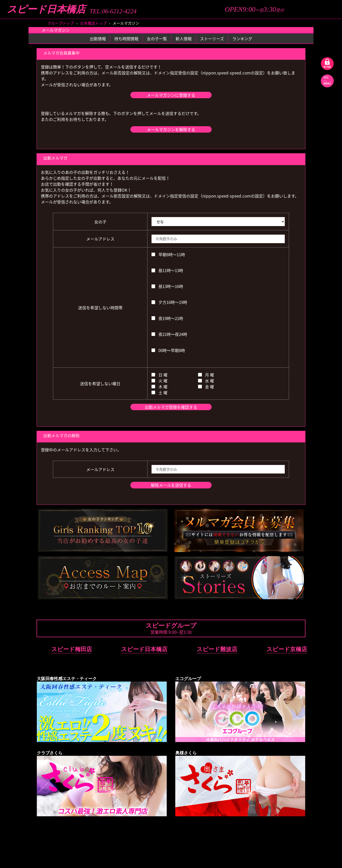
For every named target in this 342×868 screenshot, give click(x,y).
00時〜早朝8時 (168, 350)
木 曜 (159, 387)
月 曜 (206, 375)
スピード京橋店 (287, 649)
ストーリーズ (212, 39)
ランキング (242, 39)
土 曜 (159, 392)
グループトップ (61, 23)
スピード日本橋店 (46, 9)
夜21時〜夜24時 (169, 334)
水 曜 (206, 381)
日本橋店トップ (93, 23)
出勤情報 (98, 39)
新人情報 (184, 39)
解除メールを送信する (171, 485)
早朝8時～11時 (168, 254)
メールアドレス (100, 239)
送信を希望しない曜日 (100, 383)
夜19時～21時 (167, 318)
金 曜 (206, 387)
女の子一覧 (157, 39)
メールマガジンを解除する (171, 129)
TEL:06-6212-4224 (113, 11)
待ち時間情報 (126, 39)
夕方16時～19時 (169, 302)
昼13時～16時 (167, 286)
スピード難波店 (217, 649)
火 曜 (159, 381)
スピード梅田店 (72, 649)
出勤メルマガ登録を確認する (171, 407)
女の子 (100, 222)
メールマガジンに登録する (171, 95)
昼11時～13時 (167, 270)
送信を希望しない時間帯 (100, 308)
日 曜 (159, 375)
